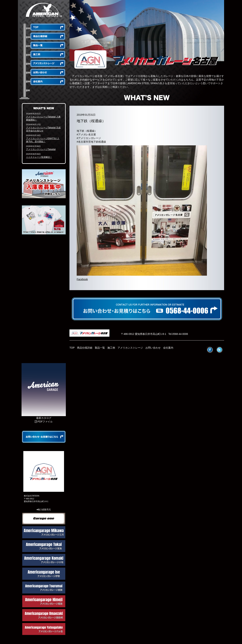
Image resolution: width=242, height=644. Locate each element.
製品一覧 (100, 348)
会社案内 (168, 348)
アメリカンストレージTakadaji (41, 149)
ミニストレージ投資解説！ (39, 157)
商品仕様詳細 (85, 348)
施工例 (111, 348)
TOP (72, 348)
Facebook (82, 279)
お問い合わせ (153, 348)
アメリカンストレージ (130, 348)
